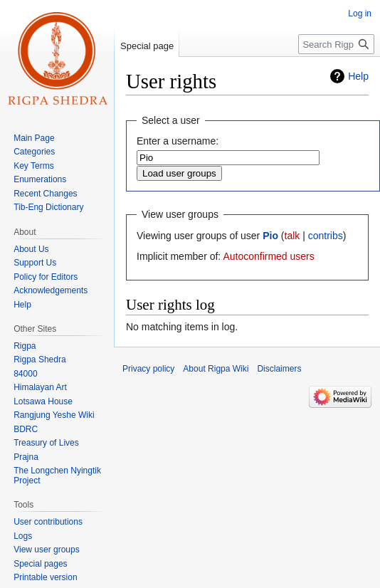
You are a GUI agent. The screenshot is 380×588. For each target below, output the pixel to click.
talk (292, 236)
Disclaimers (279, 369)
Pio (270, 236)
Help (358, 76)
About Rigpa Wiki (216, 369)
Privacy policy (148, 369)
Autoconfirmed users (268, 256)
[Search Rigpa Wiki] (336, 44)
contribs (326, 236)
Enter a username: (178, 141)
